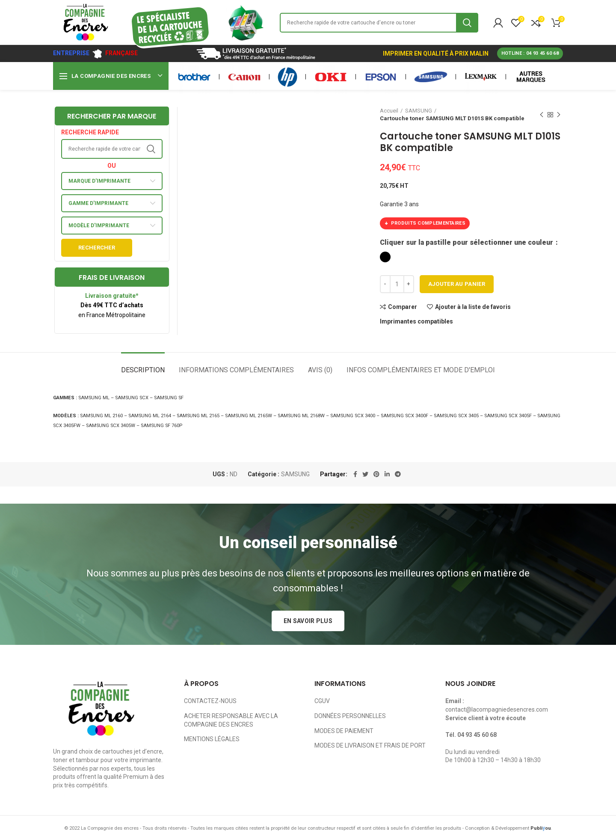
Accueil (389, 111)
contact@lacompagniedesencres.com (497, 709)
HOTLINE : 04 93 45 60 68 (530, 53)
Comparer (403, 307)
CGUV (322, 701)
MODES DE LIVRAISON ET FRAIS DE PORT (370, 745)
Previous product (542, 115)
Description (143, 370)
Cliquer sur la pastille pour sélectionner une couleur (467, 242)
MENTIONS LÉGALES (212, 739)
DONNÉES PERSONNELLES (350, 716)
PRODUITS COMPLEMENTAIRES (425, 223)
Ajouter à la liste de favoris (473, 307)
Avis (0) (320, 370)
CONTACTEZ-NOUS (210, 701)
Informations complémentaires (236, 370)
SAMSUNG (419, 111)
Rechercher (97, 248)
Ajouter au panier (457, 284)
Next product (559, 115)
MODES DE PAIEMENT (344, 731)
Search (467, 23)
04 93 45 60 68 (477, 735)
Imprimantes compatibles (416, 321)
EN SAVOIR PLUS (308, 621)
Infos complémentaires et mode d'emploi (421, 370)
